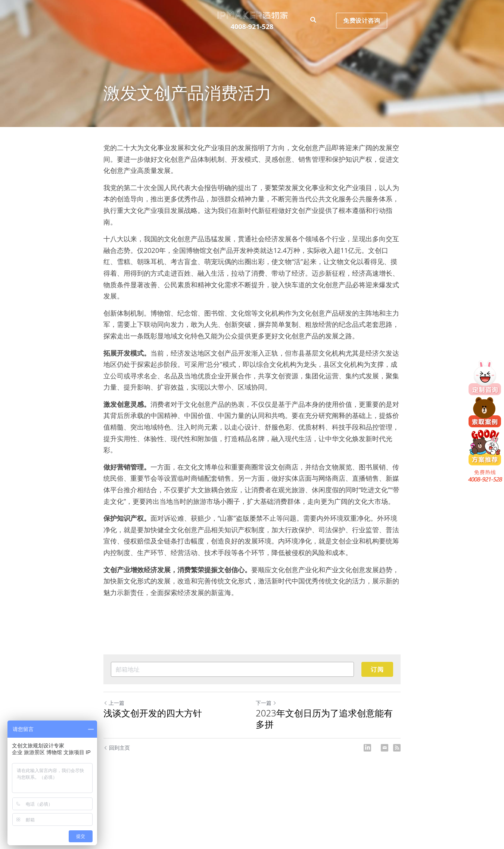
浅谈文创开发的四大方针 (153, 713)
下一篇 (266, 703)
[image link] (252, 5)
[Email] (385, 748)
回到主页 (117, 748)
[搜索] (314, 11)
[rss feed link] (397, 748)
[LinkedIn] (367, 748)
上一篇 (114, 703)
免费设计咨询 (363, 12)
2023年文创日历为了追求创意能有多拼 (324, 719)
